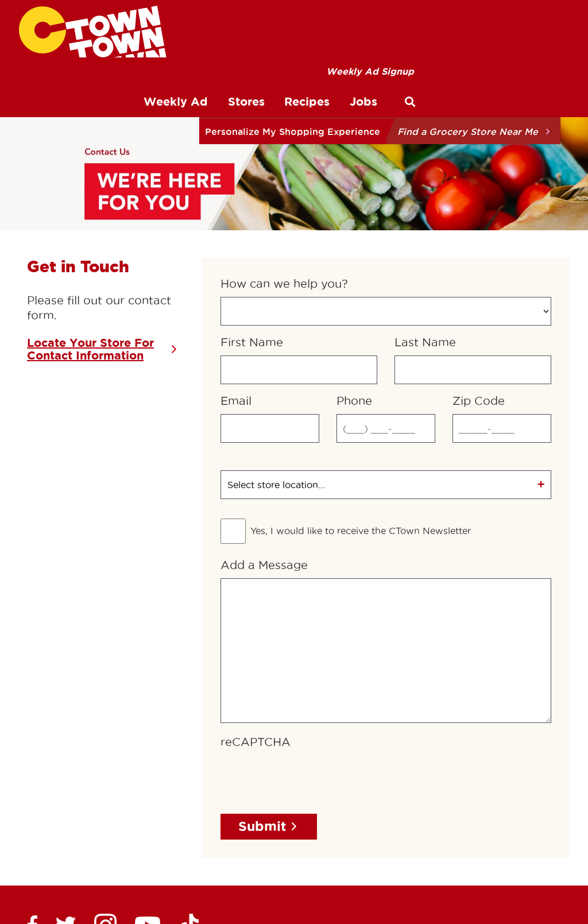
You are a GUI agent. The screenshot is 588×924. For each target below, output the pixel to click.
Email (236, 299)
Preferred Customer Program (251, 863)
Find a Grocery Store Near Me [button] (468, 132)
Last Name (425, 241)
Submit (262, 724)
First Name (252, 241)
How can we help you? (284, 182)
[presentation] (308, 676)
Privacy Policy (131, 863)
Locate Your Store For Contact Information (90, 248)
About (353, 863)
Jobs (453, 863)
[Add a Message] (386, 549)
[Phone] (386, 327)
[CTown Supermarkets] (93, 32)
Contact (405, 863)
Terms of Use (49, 863)
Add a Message (264, 463)
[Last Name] (473, 268)
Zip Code (479, 299)
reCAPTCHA (256, 640)
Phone (354, 299)
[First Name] (299, 268)
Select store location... (276, 383)
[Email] (270, 327)
